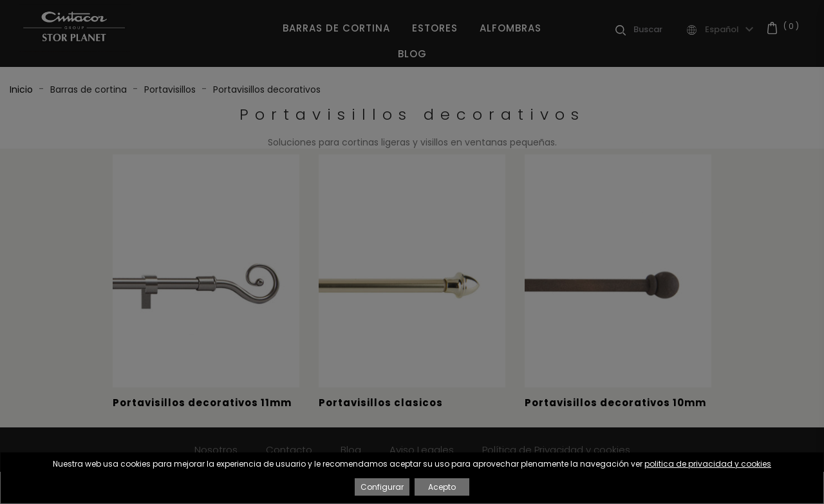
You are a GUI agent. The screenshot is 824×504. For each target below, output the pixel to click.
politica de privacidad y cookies (708, 464)
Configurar (382, 487)
